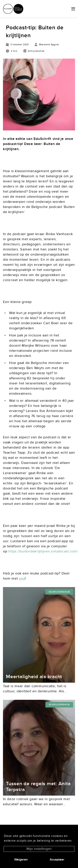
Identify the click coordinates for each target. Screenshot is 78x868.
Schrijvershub (59, 592)
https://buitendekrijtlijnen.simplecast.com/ (43, 551)
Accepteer (57, 860)
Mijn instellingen (39, 849)
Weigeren (21, 860)
